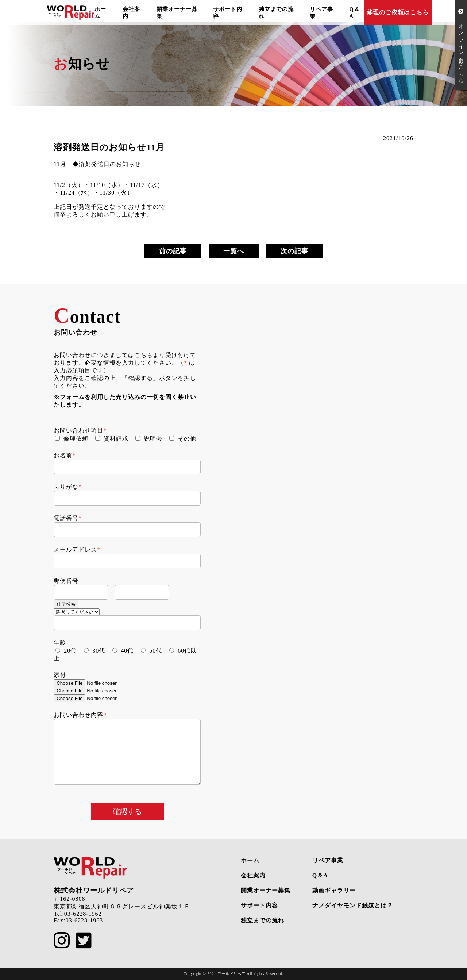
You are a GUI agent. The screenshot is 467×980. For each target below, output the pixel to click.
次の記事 (294, 251)
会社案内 (253, 875)
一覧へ (234, 251)
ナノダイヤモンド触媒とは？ (353, 905)
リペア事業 (328, 860)
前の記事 (173, 251)
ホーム (250, 860)
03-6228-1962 (83, 914)
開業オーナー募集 (266, 890)
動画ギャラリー (334, 890)
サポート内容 (259, 905)
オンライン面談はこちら (461, 45)
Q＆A (320, 875)
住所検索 (66, 604)
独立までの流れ (263, 920)
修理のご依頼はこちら (398, 12)
